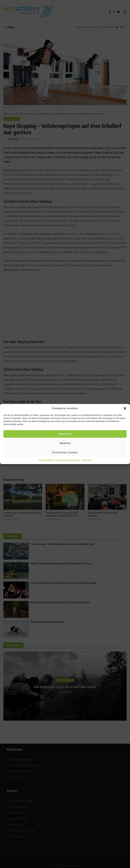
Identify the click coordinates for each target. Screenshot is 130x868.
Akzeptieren (65, 434)
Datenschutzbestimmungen (68, 460)
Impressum (87, 460)
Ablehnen (65, 443)
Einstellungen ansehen (65, 452)
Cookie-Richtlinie (46, 460)
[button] (125, 408)
